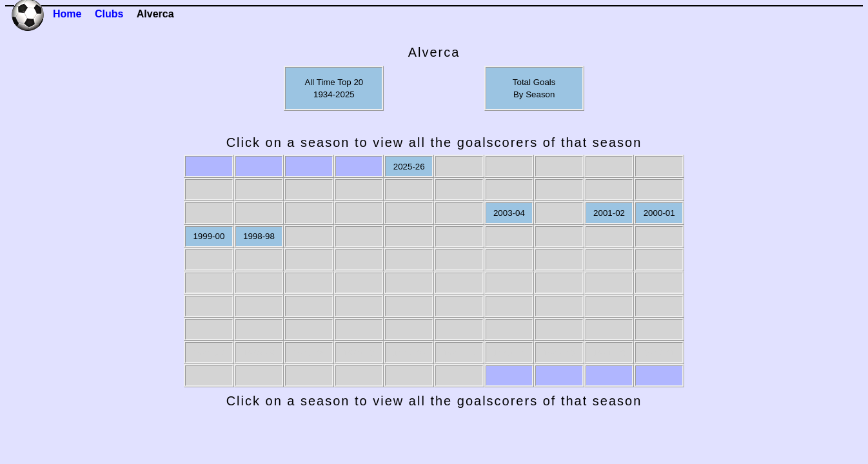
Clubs (109, 14)
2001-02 (609, 213)
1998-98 (259, 236)
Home (67, 14)
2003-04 (509, 213)
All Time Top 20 (334, 82)
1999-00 (209, 236)
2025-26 (409, 167)
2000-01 (659, 213)
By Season (534, 94)
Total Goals (534, 82)
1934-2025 (334, 94)
